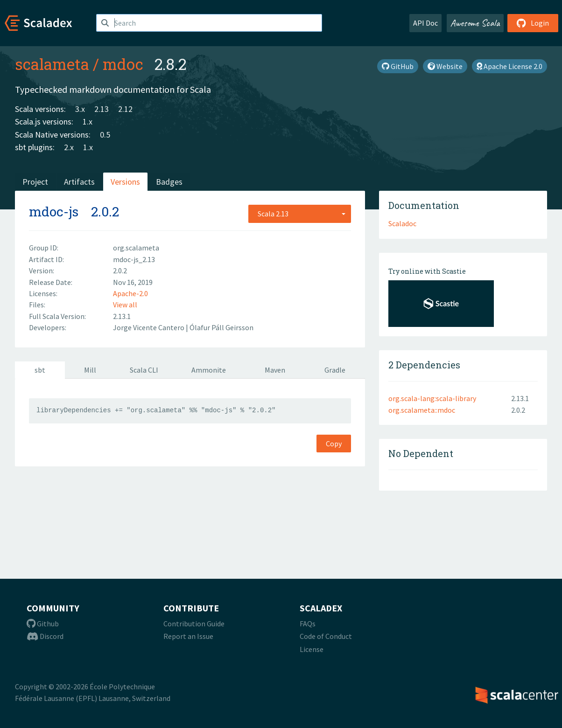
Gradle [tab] (335, 370)
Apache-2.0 (130, 293)
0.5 (105, 135)
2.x (69, 147)
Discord (45, 636)
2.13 (102, 109)
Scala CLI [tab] (144, 370)
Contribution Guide (194, 624)
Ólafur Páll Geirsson (221, 327)
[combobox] (300, 214)
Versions (125, 182)
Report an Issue (188, 636)
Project (35, 182)
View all (125, 305)
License (312, 649)
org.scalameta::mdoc (422, 410)
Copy (334, 444)
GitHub (398, 66)
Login (533, 23)
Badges (169, 182)
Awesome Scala (475, 23)
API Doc (425, 23)
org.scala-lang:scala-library (432, 398)
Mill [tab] (90, 370)
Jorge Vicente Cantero (149, 327)
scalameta (52, 64)
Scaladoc (402, 223)
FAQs (308, 624)
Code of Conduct (326, 636)
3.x (80, 109)
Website (445, 66)
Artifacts (79, 182)
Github (43, 624)
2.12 (125, 109)
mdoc (123, 64)
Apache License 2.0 (509, 66)
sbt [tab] (40, 370)
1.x (88, 121)
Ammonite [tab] (209, 370)
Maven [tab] (275, 370)
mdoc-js (54, 211)
